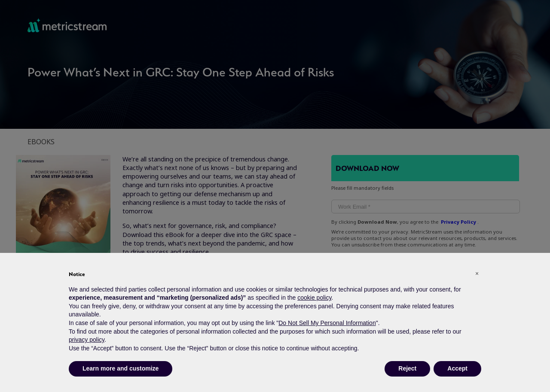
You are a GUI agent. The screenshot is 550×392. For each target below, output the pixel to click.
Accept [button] (457, 368)
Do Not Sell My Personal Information (327, 323)
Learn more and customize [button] (121, 368)
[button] (477, 273)
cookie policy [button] (314, 298)
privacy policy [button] (87, 340)
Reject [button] (407, 368)
